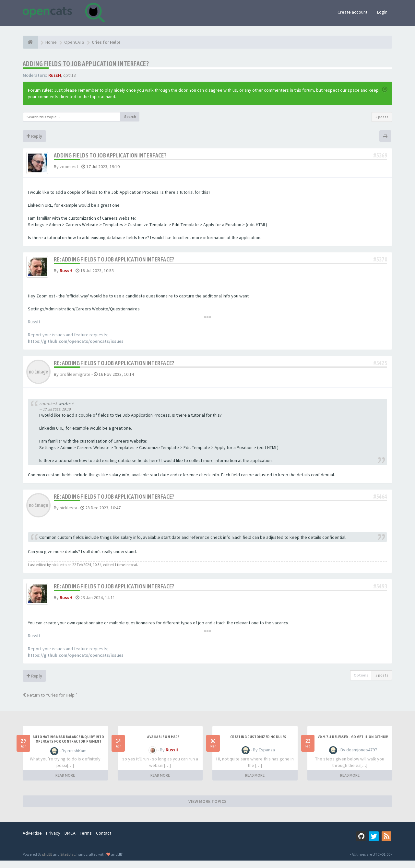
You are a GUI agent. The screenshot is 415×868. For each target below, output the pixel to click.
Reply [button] (34, 136)
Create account (352, 12)
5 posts (382, 117)
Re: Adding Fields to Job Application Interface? (114, 262)
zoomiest (69, 167)
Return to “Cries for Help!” (50, 702)
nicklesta (68, 513)
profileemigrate (75, 379)
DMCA (70, 840)
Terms (86, 840)
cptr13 (70, 75)
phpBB (47, 862)
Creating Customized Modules (258, 744)
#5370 (380, 262)
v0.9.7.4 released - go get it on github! (353, 744)
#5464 (380, 501)
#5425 (380, 368)
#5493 (380, 591)
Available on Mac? (163, 744)
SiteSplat (68, 862)
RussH (55, 75)
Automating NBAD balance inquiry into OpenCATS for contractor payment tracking (68, 749)
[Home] (30, 42)
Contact (104, 840)
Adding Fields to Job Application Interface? (86, 64)
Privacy (53, 840)
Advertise (32, 840)
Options (361, 683)
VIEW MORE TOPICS (207, 809)
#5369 (380, 155)
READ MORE (65, 783)
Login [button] (382, 12)
